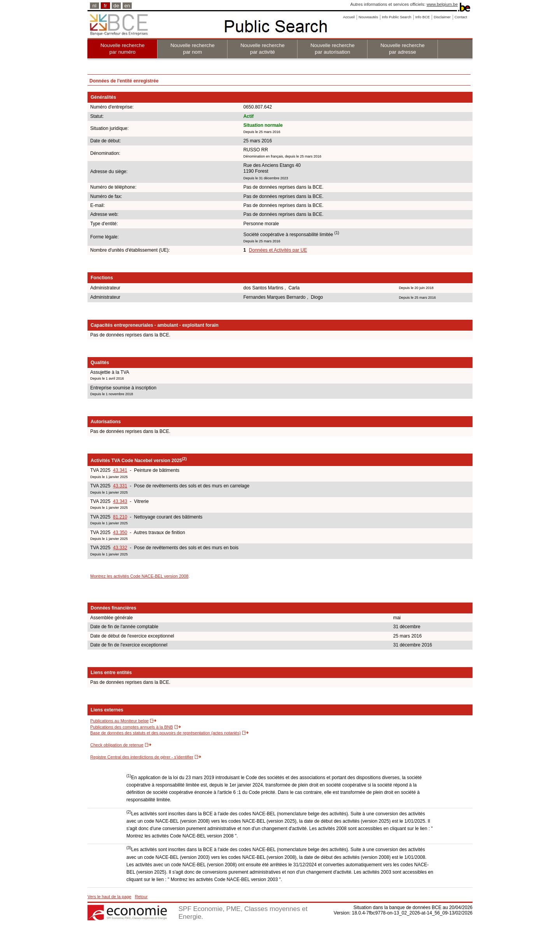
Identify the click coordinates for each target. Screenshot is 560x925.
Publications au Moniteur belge (119, 721)
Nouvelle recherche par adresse (402, 49)
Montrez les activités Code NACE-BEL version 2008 (139, 576)
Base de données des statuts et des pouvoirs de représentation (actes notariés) (165, 733)
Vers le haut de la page (109, 897)
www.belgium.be (442, 4)
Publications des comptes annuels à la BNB (132, 727)
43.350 (120, 533)
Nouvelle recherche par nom (192, 49)
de (116, 6)
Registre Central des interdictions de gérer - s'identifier (142, 757)
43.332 (120, 548)
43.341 (120, 470)
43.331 (120, 486)
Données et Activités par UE (278, 250)
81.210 (120, 517)
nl (94, 6)
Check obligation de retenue (117, 745)
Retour (141, 897)
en (127, 6)
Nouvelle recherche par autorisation (332, 49)
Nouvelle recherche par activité (262, 49)
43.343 (120, 501)
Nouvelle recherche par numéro (122, 49)
